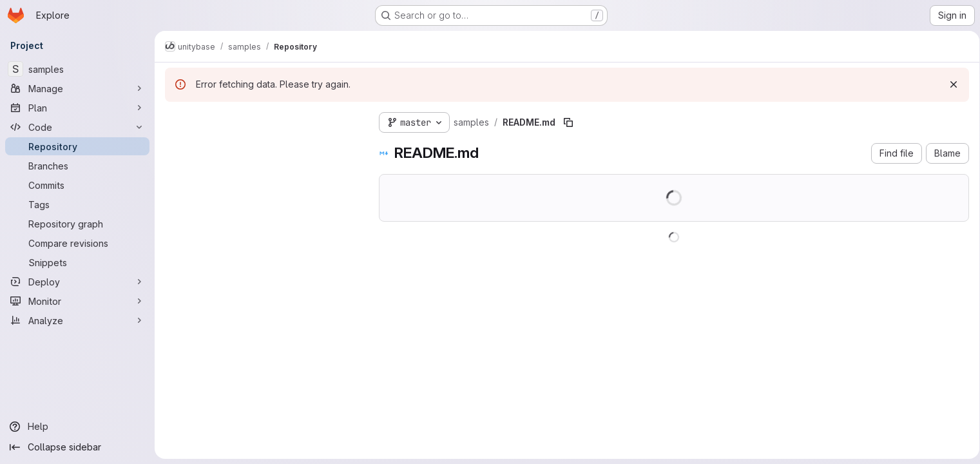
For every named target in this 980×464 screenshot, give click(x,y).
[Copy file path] (568, 122)
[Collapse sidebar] (77, 447)
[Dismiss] (949, 84)
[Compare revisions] (77, 243)
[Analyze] (77, 320)
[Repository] (77, 146)
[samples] (77, 69)
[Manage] (77, 88)
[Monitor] (77, 301)
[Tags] (77, 204)
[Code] (77, 127)
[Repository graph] (77, 224)
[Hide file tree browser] (175, 120)
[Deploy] (77, 282)
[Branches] (77, 166)
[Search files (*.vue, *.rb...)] (262, 146)
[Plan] (77, 108)
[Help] (77, 427)
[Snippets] (77, 262)
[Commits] (77, 185)
